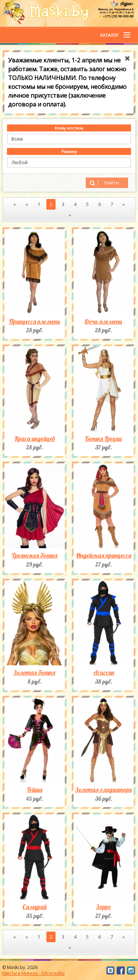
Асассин (104, 673)
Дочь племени (103, 322)
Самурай (35, 907)
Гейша (35, 790)
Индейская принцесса (104, 556)
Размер (69, 151)
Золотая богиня (34, 673)
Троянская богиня (34, 556)
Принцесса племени (34, 322)
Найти (103, 183)
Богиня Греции (103, 439)
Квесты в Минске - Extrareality (33, 973)
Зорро (104, 907)
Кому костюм (69, 128)
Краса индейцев (35, 439)
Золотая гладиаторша (104, 790)
